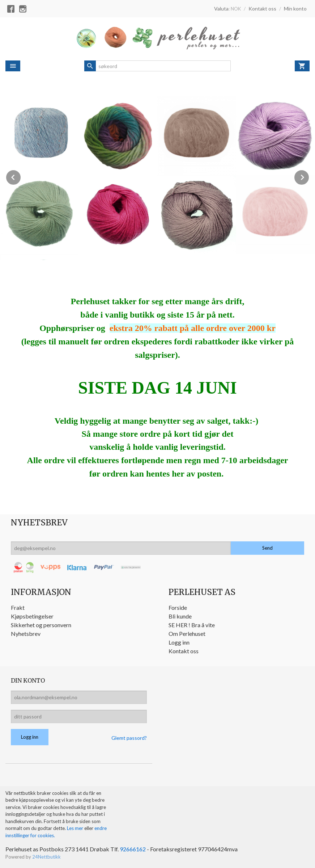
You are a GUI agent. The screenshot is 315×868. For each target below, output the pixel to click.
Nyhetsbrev (26, 634)
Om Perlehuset (187, 634)
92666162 (133, 849)
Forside (178, 607)
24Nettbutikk (46, 857)
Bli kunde (180, 616)
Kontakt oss (184, 651)
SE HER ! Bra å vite (192, 625)
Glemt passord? (129, 738)
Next (309, 176)
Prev (21, 176)
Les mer (76, 828)
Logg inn (179, 642)
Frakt (18, 607)
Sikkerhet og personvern (41, 625)
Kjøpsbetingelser (32, 616)
